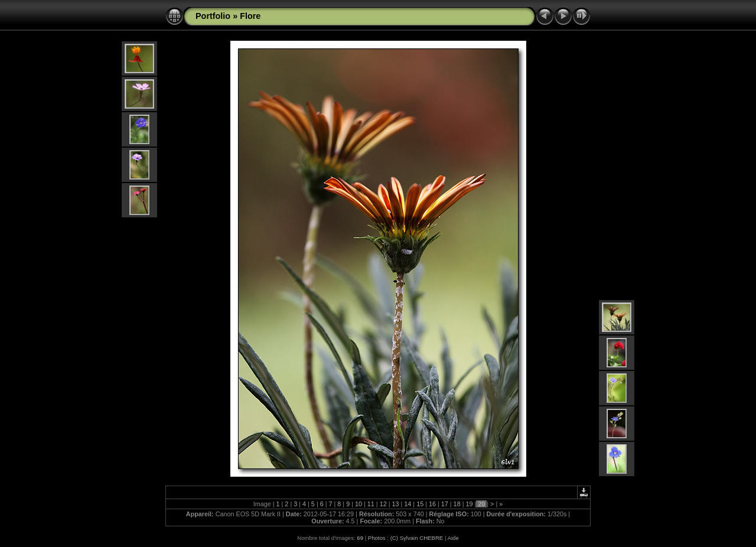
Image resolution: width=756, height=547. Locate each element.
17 (445, 504)
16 (432, 504)
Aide (453, 538)
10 (359, 504)
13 (395, 504)
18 (457, 504)
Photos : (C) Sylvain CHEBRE (405, 538)
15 (420, 504)
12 (383, 504)
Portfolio (213, 16)
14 (408, 504)
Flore (250, 16)
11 (371, 504)
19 (469, 504)
